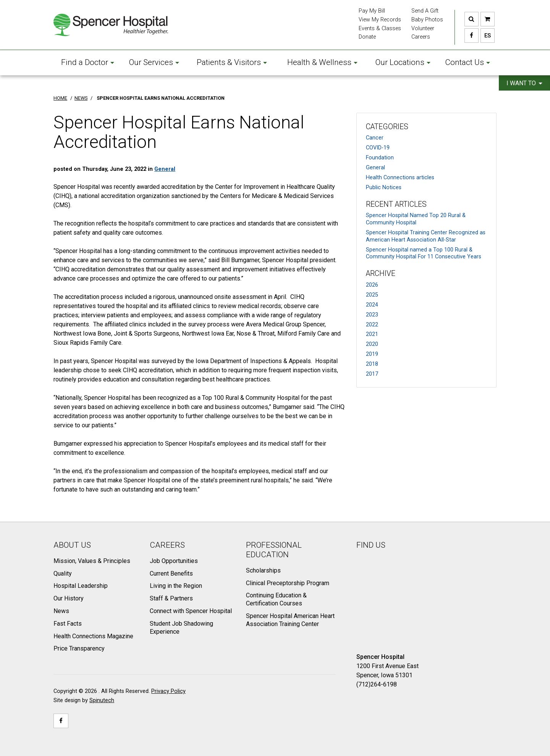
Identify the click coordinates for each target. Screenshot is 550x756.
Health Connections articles (400, 178)
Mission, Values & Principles (92, 561)
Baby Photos (427, 20)
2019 (372, 354)
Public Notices (384, 187)
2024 (372, 305)
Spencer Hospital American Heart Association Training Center (290, 620)
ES (486, 36)
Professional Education (274, 550)
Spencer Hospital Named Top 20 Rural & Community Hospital (416, 219)
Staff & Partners (171, 598)
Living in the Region (176, 586)
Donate (367, 37)
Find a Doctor (88, 62)
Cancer (375, 138)
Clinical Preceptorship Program (288, 583)
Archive (381, 273)
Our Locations (403, 62)
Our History (69, 598)
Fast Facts (68, 624)
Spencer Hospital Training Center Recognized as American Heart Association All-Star (426, 236)
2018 (372, 364)
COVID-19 (378, 148)
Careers (421, 37)
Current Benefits (171, 573)
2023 (372, 315)
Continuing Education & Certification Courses (276, 599)
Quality (63, 573)
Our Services (154, 62)
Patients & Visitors (232, 62)
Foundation (380, 158)
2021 (372, 334)
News (61, 611)
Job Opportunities (174, 561)
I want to (524, 83)
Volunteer (423, 28)
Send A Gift (425, 11)
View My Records (380, 20)
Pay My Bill (372, 11)
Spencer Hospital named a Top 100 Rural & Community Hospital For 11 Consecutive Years (424, 253)
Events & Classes (380, 28)
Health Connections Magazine (93, 636)
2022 (372, 325)
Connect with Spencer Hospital (191, 611)
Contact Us (467, 62)
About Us (72, 545)
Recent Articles (396, 204)
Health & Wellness (322, 62)
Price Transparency (79, 648)
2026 (372, 285)
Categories (387, 127)
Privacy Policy (168, 691)
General (375, 168)
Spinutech (102, 700)
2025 (372, 295)
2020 (372, 344)
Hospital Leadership (81, 586)
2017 (372, 374)
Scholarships (263, 570)
